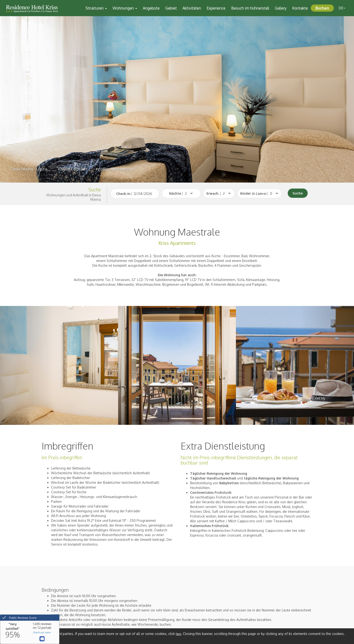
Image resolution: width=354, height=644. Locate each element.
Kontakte (300, 8)
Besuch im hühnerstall (250, 8)
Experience (216, 8)
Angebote (151, 8)
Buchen (322, 8)
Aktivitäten (192, 8)
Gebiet (171, 8)
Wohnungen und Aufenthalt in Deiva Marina (74, 197)
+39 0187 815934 (71, 169)
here (178, 634)
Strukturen (96, 8)
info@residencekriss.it (115, 169)
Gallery (281, 8)
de (342, 8)
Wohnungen (125, 8)
